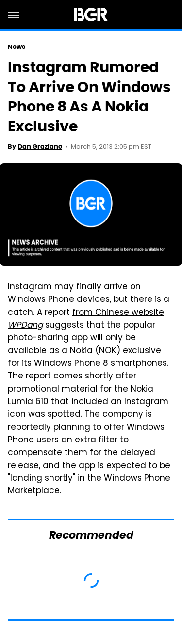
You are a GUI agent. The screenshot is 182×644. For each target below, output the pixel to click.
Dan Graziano (40, 147)
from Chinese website (86, 319)
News (17, 47)
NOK (108, 351)
